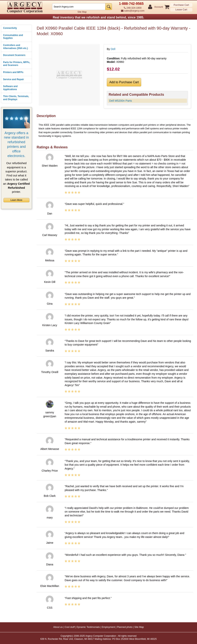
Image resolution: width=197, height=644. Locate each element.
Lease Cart (181, 10)
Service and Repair (13, 79)
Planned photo (125, 627)
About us (58, 627)
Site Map (82, 12)
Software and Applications (10, 88)
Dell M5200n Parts (120, 101)
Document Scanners (14, 55)
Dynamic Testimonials (88, 627)
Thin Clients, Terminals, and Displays (16, 98)
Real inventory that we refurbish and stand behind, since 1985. (98, 17)
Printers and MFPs (13, 72)
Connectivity (10, 28)
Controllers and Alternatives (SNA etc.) (15, 47)
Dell (113, 49)
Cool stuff (70, 627)
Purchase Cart (181, 5)
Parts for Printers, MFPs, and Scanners (17, 64)
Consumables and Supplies (13, 37)
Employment (108, 627)
